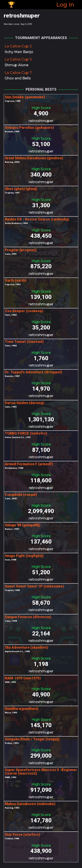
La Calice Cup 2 (18, 46)
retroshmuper (41, 121)
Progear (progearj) (21, 250)
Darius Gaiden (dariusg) (24, 403)
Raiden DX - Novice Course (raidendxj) (37, 219)
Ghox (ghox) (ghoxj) (21, 189)
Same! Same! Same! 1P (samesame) (34, 586)
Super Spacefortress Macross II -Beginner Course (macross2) (41, 772)
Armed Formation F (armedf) (29, 464)
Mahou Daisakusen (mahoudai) (30, 804)
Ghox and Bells (18, 78)
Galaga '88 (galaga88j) (23, 525)
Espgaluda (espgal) (21, 495)
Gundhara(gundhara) (22, 709)
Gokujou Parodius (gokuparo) (29, 128)
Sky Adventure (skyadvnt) (26, 647)
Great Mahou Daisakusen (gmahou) (34, 158)
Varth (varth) (16, 280)
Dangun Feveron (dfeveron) (28, 617)
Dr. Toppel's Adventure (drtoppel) (33, 372)
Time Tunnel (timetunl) (24, 342)
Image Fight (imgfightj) (24, 556)
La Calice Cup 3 (18, 59)
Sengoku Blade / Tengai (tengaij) (32, 739)
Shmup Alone (17, 65)
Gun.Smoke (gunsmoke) (25, 97)
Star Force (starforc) (22, 835)
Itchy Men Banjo (19, 52)
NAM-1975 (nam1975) (23, 678)
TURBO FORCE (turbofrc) (26, 433)
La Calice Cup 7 (18, 73)
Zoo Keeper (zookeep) (24, 311)
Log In (65, 4)
